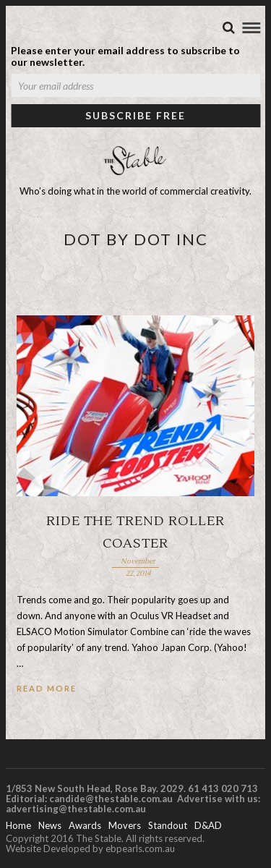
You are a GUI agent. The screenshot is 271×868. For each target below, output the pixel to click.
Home (18, 825)
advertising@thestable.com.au (76, 809)
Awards (85, 825)
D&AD (208, 825)
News (50, 825)
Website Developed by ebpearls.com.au (90, 848)
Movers (125, 825)
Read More (47, 688)
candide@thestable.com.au (112, 799)
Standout (168, 825)
